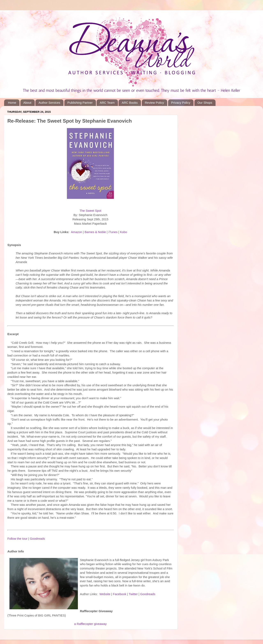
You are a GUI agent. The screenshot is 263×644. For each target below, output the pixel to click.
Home (12, 103)
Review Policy (154, 103)
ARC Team (107, 103)
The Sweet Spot (90, 211)
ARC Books (130, 103)
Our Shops (205, 103)
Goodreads (37, 539)
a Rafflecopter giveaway (90, 624)
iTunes (113, 232)
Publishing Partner (80, 103)
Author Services (49, 103)
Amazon (76, 232)
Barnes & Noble (95, 232)
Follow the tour (17, 539)
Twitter (133, 594)
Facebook (119, 594)
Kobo (124, 232)
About (27, 103)
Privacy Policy (181, 103)
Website (105, 594)
